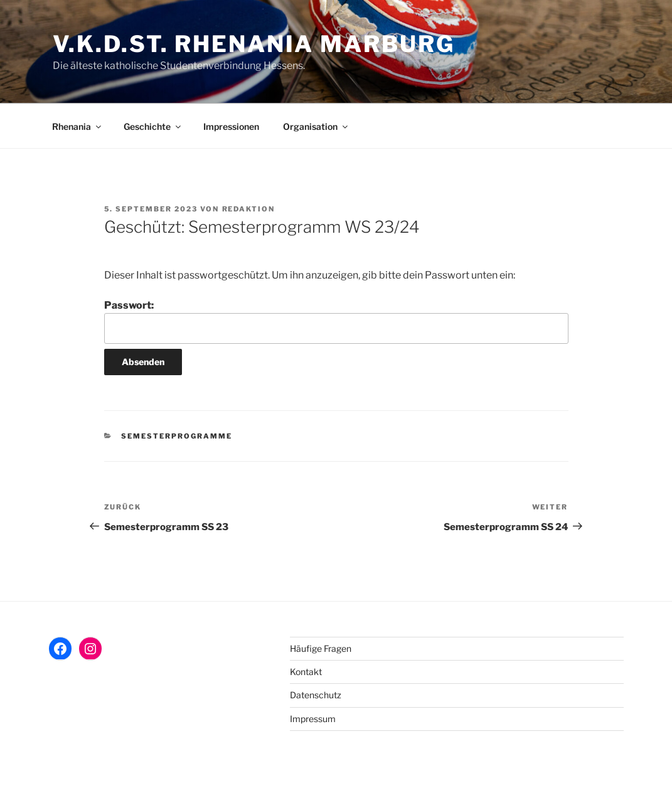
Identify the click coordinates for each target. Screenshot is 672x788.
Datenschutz (316, 695)
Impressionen (231, 126)
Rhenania (77, 126)
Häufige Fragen (321, 648)
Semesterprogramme (177, 436)
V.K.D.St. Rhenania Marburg (254, 44)
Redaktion (249, 209)
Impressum (313, 719)
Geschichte (153, 126)
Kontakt (306, 672)
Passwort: (336, 321)
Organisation (316, 126)
